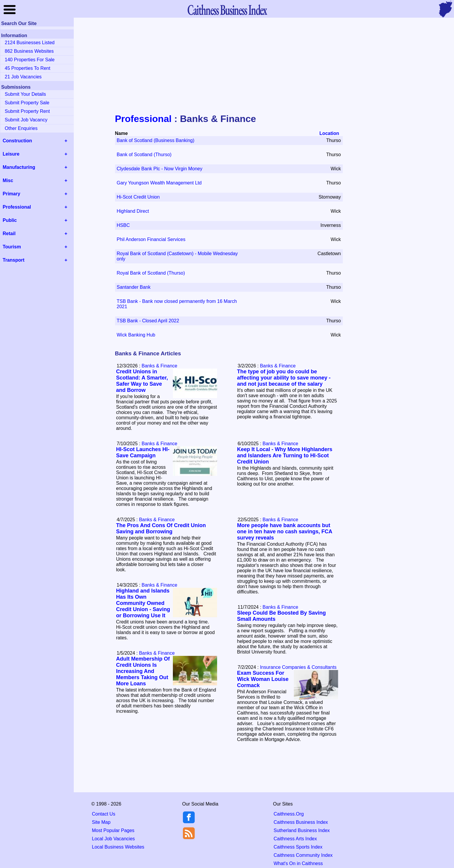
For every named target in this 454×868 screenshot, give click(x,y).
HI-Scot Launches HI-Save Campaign (143, 452)
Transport (14, 260)
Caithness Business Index (301, 822)
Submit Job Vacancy (26, 120)
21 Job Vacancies (23, 77)
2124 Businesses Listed (30, 43)
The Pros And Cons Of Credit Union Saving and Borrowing (161, 528)
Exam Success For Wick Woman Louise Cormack (263, 679)
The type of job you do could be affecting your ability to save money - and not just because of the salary (284, 378)
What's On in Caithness (298, 863)
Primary (12, 194)
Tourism (12, 247)
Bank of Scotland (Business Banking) (156, 140)
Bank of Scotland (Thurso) (144, 155)
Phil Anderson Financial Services (151, 239)
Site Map (101, 822)
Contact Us (104, 814)
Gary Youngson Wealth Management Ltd (159, 183)
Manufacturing (19, 167)
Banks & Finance (159, 366)
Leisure (11, 154)
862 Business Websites (29, 51)
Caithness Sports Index (298, 847)
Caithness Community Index (303, 855)
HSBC (123, 225)
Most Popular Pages (113, 830)
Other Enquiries (21, 128)
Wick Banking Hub (136, 335)
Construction (17, 141)
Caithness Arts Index (295, 839)
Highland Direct (133, 211)
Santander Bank (134, 287)
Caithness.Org (289, 814)
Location (329, 133)
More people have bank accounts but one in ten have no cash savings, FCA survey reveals (285, 532)
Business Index (227, 10)
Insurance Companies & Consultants (298, 667)
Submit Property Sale (27, 103)
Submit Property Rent (27, 111)
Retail (9, 233)
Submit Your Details (25, 94)
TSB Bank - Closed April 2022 (148, 321)
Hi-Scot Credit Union (138, 197)
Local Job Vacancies (114, 839)
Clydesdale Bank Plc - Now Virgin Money (160, 169)
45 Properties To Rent (27, 68)
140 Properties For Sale (30, 60)
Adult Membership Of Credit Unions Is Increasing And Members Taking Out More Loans (143, 671)
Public (10, 220)
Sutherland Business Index (302, 830)
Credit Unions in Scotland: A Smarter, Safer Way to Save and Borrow (142, 381)
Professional (143, 119)
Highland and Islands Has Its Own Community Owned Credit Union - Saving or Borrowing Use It (143, 603)
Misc (8, 180)
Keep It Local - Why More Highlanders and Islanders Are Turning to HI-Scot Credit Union (285, 456)
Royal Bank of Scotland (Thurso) (151, 273)
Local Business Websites (118, 847)
